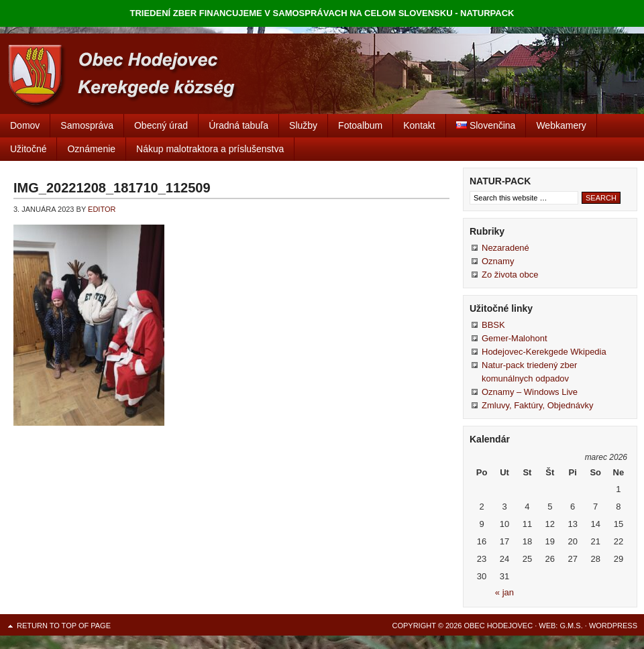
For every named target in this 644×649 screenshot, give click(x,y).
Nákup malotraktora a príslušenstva (210, 149)
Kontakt (419, 125)
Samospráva (87, 125)
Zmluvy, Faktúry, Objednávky (537, 405)
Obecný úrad (161, 125)
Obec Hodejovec (322, 74)
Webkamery (561, 125)
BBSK (493, 325)
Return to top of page (64, 626)
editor (102, 209)
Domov (25, 125)
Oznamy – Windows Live (530, 392)
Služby (303, 125)
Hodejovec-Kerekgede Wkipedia (544, 352)
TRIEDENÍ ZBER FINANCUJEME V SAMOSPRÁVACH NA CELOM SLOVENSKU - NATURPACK (322, 13)
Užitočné (28, 149)
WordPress (613, 626)
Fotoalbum (360, 125)
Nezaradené (505, 248)
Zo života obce (510, 275)
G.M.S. (571, 626)
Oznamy (498, 261)
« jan (504, 592)
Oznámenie (91, 149)
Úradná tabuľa (238, 125)
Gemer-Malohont (515, 338)
